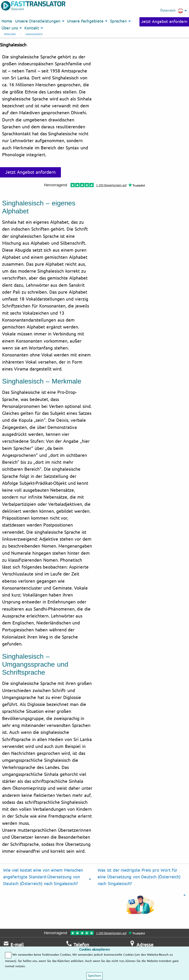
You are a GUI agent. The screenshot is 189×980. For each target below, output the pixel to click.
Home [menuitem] (7, 21)
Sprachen (10, 34)
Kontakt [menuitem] (32, 28)
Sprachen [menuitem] (118, 21)
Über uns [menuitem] (10, 28)
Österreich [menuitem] (172, 11)
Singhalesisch (34, 34)
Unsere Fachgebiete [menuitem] (85, 21)
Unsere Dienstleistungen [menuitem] (38, 21)
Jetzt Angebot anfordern (164, 22)
